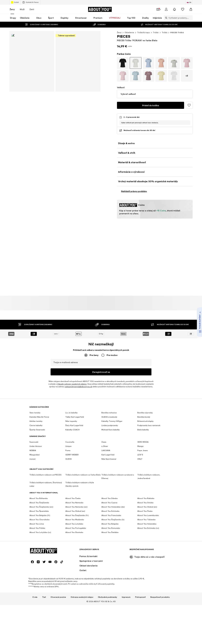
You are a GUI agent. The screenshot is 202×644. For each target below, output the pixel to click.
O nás (35, 518)
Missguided (34, 449)
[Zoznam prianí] (183, 9)
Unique (68, 441)
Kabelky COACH (72, 424)
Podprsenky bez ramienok (149, 420)
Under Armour (36, 441)
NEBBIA (33, 445)
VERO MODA (143, 437)
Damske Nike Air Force (39, 411)
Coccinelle (70, 437)
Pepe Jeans (143, 445)
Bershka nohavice (109, 407)
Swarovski (34, 437)
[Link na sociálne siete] (32, 483)
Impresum (126, 518)
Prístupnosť (140, 518)
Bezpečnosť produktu (160, 518)
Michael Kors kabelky (111, 424)
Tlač (44, 518)
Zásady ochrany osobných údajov (72, 379)
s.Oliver (105, 441)
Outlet (15, 2)
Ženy (12, 9)
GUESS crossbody (109, 411)
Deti (32, 9)
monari (33, 454)
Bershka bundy (144, 411)
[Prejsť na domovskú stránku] (100, 9)
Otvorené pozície (58, 518)
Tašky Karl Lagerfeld (75, 411)
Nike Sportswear (109, 454)
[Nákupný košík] (191, 9)
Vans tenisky (35, 407)
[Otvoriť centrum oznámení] (174, 9)
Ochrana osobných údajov (82, 518)
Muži (22, 9)
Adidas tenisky (36, 416)
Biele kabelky (143, 424)
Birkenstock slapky (145, 416)
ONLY (140, 454)
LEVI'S (140, 449)
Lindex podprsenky (110, 420)
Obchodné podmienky (108, 518)
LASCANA (106, 445)
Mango (140, 441)
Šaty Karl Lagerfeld (74, 420)
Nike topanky (71, 416)
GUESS (69, 454)
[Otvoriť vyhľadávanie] (151, 18)
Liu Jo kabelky (72, 407)
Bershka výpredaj (145, 407)
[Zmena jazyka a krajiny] (189, 2)
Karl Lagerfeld (108, 449)
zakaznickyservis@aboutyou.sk (78, 381)
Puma (68, 445)
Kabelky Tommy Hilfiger (112, 416)
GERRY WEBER (72, 449)
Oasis (104, 437)
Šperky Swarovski (37, 424)
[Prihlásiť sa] (166, 9)
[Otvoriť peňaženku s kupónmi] (158, 9)
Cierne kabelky (36, 420)
